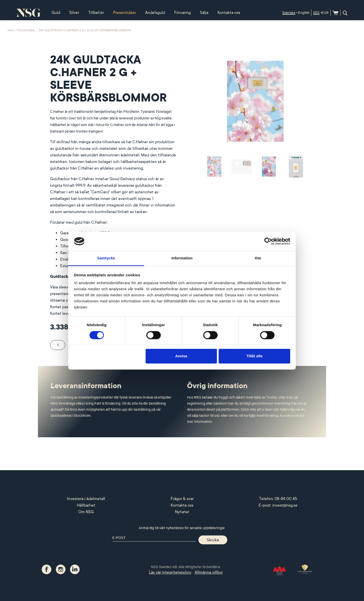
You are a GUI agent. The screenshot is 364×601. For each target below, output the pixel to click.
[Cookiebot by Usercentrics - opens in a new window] (268, 241)
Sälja (204, 13)
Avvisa (181, 356)
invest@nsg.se (285, 505)
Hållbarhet (86, 505)
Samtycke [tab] (106, 258)
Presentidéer (124, 13)
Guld (56, 13)
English (304, 13)
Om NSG (86, 512)
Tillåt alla (254, 356)
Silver (74, 13)
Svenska (289, 13)
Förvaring (183, 13)
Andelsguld (155, 13)
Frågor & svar (182, 499)
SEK (316, 13)
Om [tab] (258, 258)
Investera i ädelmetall (86, 499)
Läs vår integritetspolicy (170, 572)
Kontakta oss (229, 13)
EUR (325, 13)
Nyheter (182, 512)
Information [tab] (182, 258)
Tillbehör (96, 13)
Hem (11, 30)
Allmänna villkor (209, 572)
